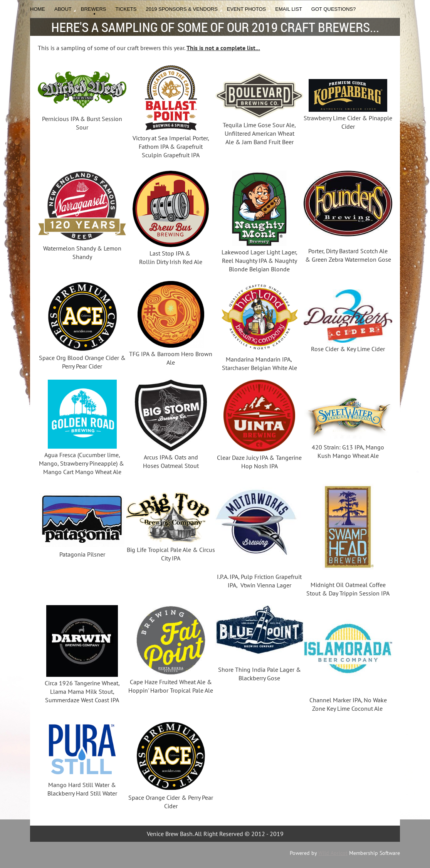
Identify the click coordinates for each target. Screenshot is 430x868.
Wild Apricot (333, 853)
